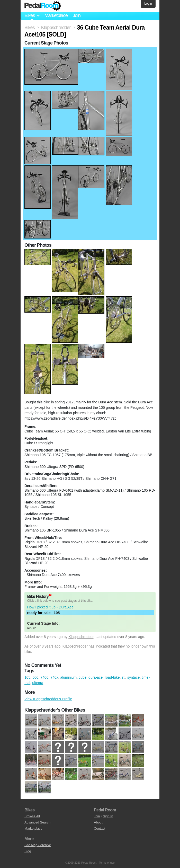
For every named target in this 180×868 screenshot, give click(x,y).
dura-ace (96, 677)
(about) (50, 595)
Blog (28, 851)
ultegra (38, 683)
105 (27, 677)
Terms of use (107, 863)
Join (77, 15)
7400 (44, 677)
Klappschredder (81, 637)
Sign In (108, 816)
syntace (133, 677)
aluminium (68, 677)
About (98, 822)
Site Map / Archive (38, 845)
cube (83, 677)
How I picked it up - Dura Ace (50, 607)
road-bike (112, 677)
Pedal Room (43, 6)
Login (148, 4)
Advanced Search (37, 822)
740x (54, 677)
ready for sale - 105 (43, 613)
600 (35, 677)
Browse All (32, 816)
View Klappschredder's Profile (48, 699)
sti (123, 677)
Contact (100, 829)
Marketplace (56, 15)
